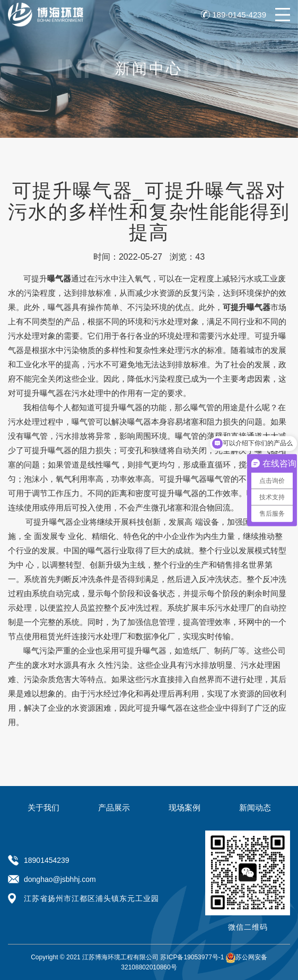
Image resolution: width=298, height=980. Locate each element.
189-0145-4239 (239, 15)
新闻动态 (255, 807)
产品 (72, 321)
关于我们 (43, 807)
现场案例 (185, 807)
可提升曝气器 (40, 393)
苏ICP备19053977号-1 (192, 957)
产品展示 (114, 807)
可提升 (47, 279)
